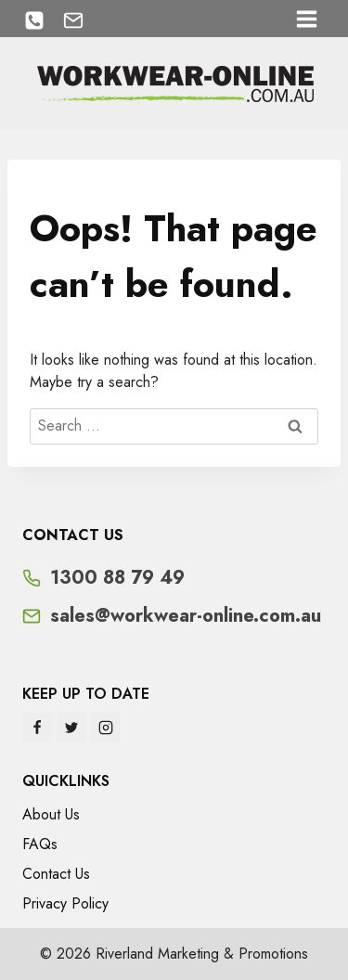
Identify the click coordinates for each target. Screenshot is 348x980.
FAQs (40, 844)
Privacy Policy (65, 903)
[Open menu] (306, 19)
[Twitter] (71, 728)
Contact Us (56, 874)
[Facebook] (37, 728)
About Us (51, 814)
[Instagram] (106, 728)
